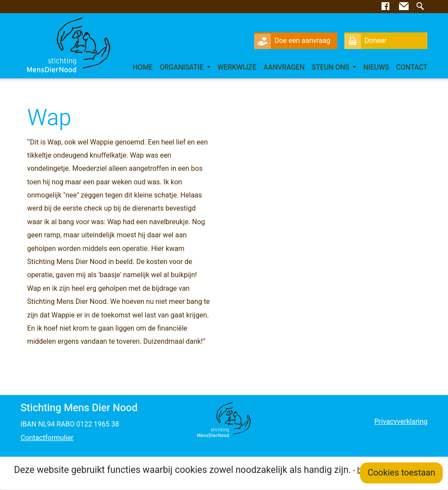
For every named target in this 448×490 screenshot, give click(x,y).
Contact (412, 67)
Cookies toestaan (401, 473)
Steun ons (332, 67)
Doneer (366, 41)
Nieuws (376, 67)
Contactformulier (47, 438)
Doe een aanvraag (292, 41)
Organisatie (182, 67)
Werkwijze (237, 67)
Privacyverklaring (401, 422)
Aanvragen (284, 67)
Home (143, 67)
